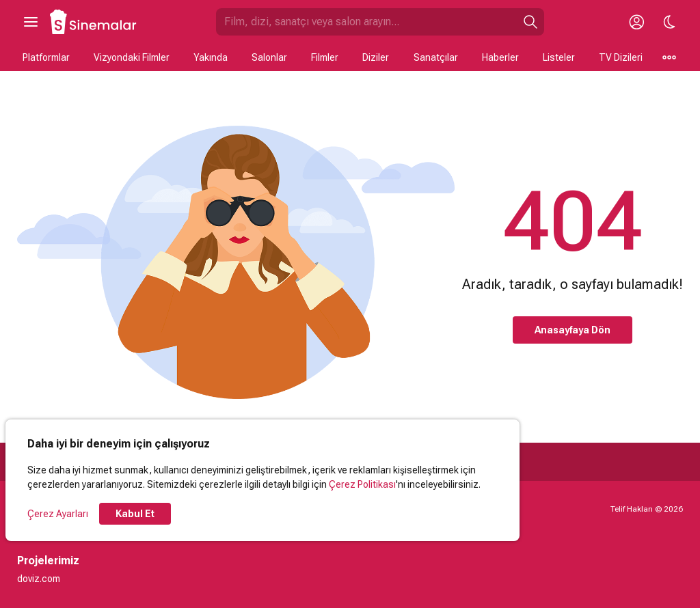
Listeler (559, 57)
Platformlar (46, 57)
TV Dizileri (621, 57)
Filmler (325, 57)
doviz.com (39, 579)
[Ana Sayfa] (94, 22)
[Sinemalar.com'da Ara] (366, 22)
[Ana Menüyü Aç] (31, 22)
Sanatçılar (436, 57)
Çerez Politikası (362, 484)
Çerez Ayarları (58, 514)
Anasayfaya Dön (573, 330)
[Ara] (530, 22)
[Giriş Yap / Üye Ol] (636, 22)
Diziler (376, 57)
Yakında (211, 57)
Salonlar (269, 57)
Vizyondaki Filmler (132, 57)
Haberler (500, 57)
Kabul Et (135, 514)
